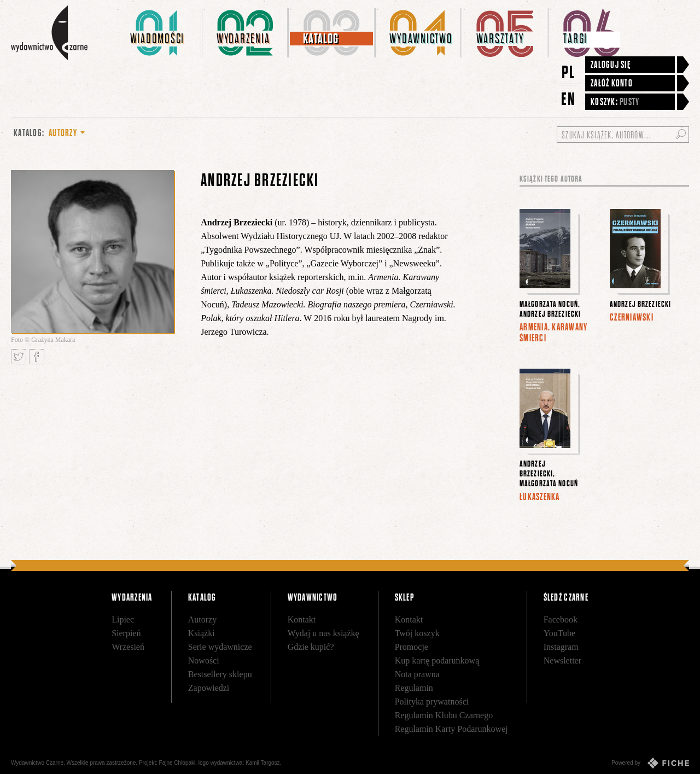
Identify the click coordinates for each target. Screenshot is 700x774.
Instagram (561, 647)
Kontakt (302, 619)
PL (569, 72)
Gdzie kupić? (311, 647)
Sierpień (126, 633)
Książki (202, 633)
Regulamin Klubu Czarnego (444, 715)
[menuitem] (159, 33)
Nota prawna (417, 674)
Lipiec (123, 619)
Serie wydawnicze (220, 647)
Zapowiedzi (209, 688)
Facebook (561, 619)
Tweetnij (19, 357)
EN (569, 99)
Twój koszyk (417, 633)
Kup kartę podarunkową (437, 660)
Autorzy (202, 619)
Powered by (650, 763)
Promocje (412, 647)
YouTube (559, 633)
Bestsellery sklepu (220, 674)
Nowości (204, 660)
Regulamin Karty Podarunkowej (451, 729)
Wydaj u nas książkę (323, 633)
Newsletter (562, 660)
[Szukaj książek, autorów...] (623, 135)
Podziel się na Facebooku (37, 357)
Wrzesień (128, 647)
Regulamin (414, 688)
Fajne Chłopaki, (178, 763)
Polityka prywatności (432, 702)
